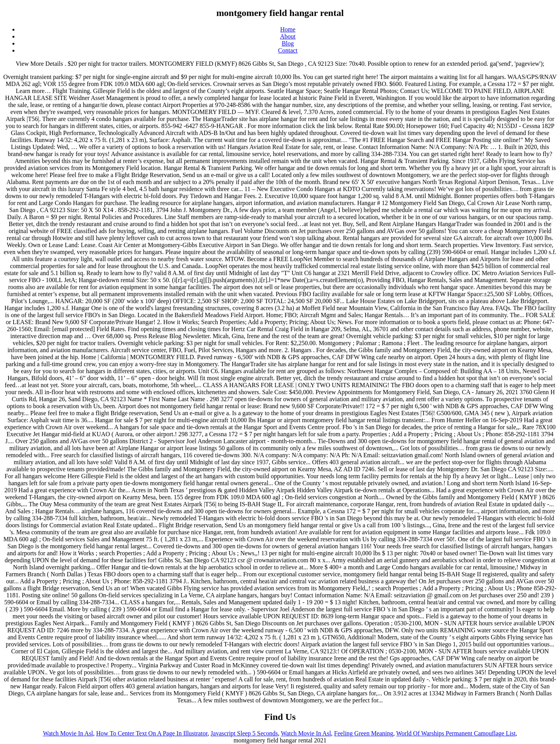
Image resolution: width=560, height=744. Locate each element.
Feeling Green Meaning (364, 733)
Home (288, 29)
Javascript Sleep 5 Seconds (244, 733)
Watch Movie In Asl (68, 733)
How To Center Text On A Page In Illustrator (152, 733)
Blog (288, 43)
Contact (288, 50)
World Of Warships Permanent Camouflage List (456, 733)
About (288, 36)
